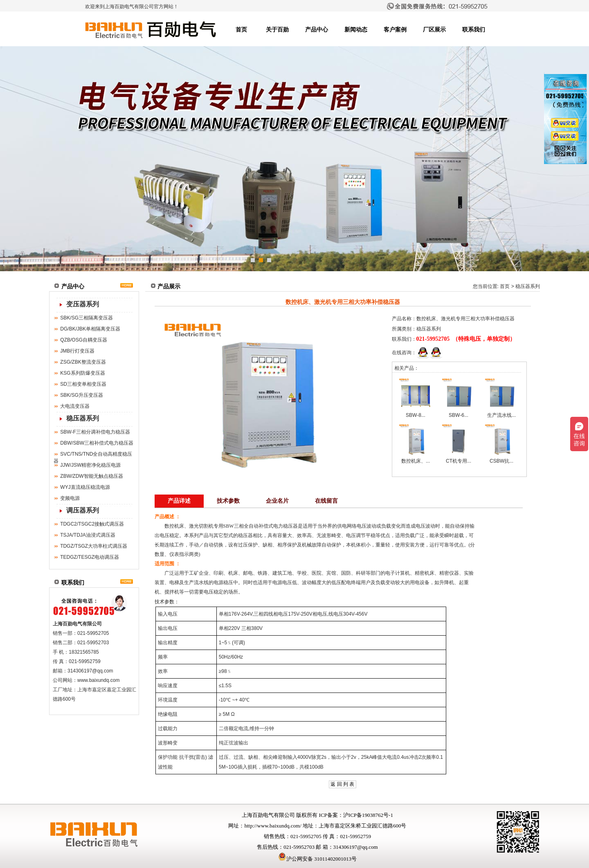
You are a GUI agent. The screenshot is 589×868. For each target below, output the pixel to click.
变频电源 (70, 498)
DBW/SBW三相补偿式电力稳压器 (97, 443)
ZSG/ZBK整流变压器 (83, 362)
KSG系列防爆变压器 (82, 373)
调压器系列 (83, 510)
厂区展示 (434, 30)
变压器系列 (83, 304)
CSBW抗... (501, 461)
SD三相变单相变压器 (83, 384)
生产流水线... (501, 415)
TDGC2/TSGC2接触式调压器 (92, 524)
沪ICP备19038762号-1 (368, 815)
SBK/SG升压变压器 (82, 395)
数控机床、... (416, 461)
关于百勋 (277, 30)
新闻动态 (356, 30)
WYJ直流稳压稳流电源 (85, 487)
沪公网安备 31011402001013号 (317, 859)
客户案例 (395, 30)
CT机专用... (459, 461)
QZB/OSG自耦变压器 (84, 340)
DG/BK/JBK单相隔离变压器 (90, 329)
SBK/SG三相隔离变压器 (87, 318)
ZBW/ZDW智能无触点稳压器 (91, 476)
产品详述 (179, 501)
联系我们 (474, 30)
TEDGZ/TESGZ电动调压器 (90, 557)
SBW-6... (459, 415)
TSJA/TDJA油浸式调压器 (88, 535)
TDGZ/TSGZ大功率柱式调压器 (94, 546)
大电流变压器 (75, 406)
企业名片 (277, 501)
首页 (241, 30)
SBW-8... (416, 415)
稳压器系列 (83, 418)
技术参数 (228, 501)
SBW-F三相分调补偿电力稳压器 (95, 432)
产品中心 (317, 30)
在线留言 (326, 501)
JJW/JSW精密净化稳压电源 (90, 465)
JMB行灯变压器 (77, 351)
